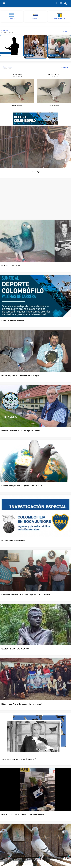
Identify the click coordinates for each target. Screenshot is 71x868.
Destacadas (7, 67)
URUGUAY (35, 18)
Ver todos (66, 31)
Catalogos (5, 31)
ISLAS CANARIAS (59, 18)
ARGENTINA (12, 18)
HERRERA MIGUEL (17, 75)
